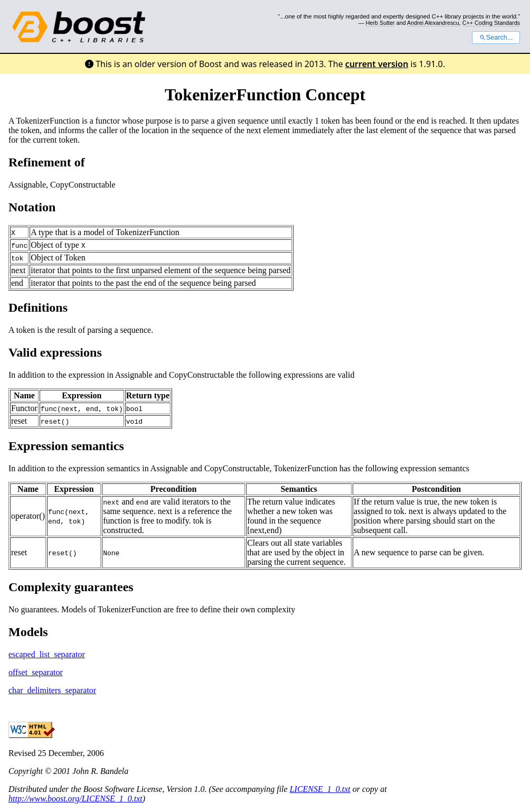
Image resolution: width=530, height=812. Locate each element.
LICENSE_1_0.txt (320, 789)
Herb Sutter (380, 23)
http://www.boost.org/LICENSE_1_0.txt (75, 799)
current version (377, 64)
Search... (496, 38)
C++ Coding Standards (491, 23)
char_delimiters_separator (52, 690)
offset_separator (36, 672)
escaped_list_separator (47, 654)
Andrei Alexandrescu (433, 23)
